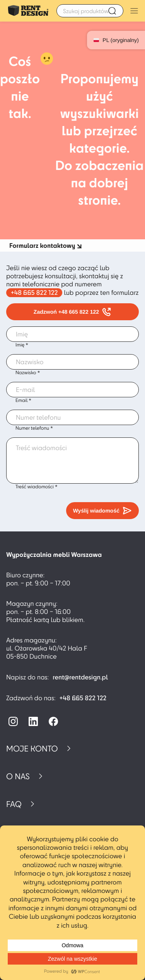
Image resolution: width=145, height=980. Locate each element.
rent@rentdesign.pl (80, 677)
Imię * (22, 345)
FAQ (14, 804)
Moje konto (32, 748)
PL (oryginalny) (116, 40)
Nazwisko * (28, 373)
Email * (23, 400)
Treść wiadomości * (37, 487)
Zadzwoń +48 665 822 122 (72, 312)
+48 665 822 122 (34, 292)
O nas (18, 776)
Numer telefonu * (34, 428)
